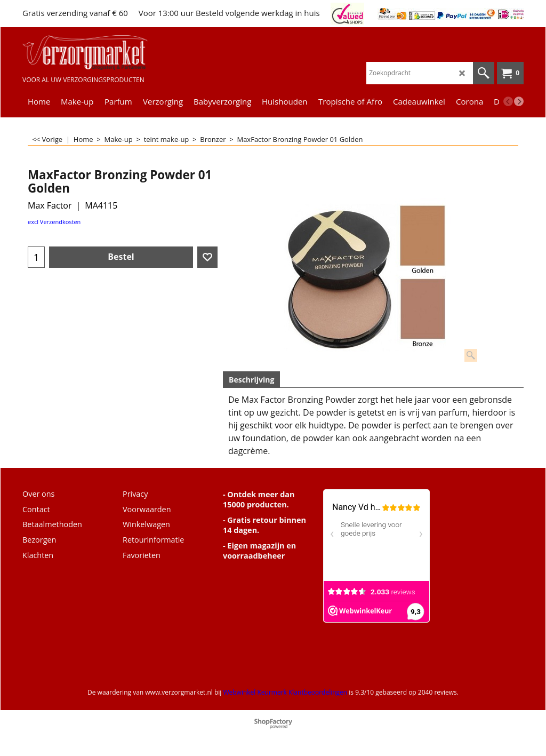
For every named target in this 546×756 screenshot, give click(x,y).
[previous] (508, 101)
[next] (519, 101)
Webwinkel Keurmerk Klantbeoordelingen (285, 692)
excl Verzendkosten (54, 222)
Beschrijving (251, 380)
